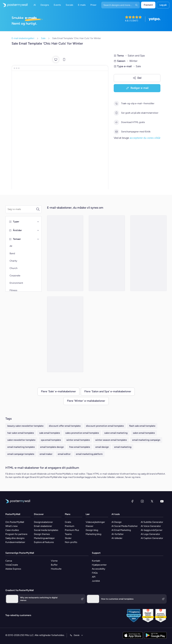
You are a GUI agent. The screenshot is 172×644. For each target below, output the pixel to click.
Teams (68, 534)
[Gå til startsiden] (14, 5)
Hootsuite (56, 569)
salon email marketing (116, 433)
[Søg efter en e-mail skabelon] (22, 209)
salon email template (144, 433)
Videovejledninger (95, 522)
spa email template (51, 440)
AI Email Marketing (121, 530)
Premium (70, 526)
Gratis (68, 522)
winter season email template (111, 440)
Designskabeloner (43, 522)
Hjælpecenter (99, 565)
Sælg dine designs (15, 538)
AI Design (117, 522)
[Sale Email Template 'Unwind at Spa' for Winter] (65, 334)
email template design (52, 447)
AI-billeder (117, 538)
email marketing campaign (146, 440)
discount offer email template (65, 426)
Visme (54, 561)
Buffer (54, 565)
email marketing (123, 447)
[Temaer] (38, 239)
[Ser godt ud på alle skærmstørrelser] (116, 113)
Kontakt (96, 561)
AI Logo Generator (150, 534)
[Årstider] (38, 230)
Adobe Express (13, 569)
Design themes (42, 534)
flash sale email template (142, 426)
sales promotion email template (82, 433)
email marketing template (21, 447)
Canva (9, 561)
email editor (64, 454)
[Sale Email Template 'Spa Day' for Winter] (107, 253)
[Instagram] (142, 501)
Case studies (12, 530)
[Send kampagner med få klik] (116, 132)
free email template (80, 447)
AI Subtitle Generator (152, 522)
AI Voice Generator (151, 526)
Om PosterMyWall (15, 522)
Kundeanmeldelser (15, 542)
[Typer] (38, 222)
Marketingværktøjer (44, 538)
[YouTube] (162, 501)
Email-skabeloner (43, 526)
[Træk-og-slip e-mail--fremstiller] (116, 104)
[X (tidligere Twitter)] (152, 501)
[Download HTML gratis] (116, 122)
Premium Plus (72, 530)
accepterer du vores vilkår (145, 138)
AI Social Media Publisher (125, 526)
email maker (46, 454)
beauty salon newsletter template (25, 426)
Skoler (68, 538)
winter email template (78, 440)
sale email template (50, 433)
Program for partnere (16, 534)
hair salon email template (21, 433)
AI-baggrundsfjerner (152, 530)
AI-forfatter (118, 534)
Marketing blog (93, 534)
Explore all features (44, 542)
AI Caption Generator (152, 538)
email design (102, 447)
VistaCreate (12, 565)
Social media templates (46, 530)
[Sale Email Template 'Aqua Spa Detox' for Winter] (65, 253)
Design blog (92, 530)
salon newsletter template (21, 440)
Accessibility (99, 569)
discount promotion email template (105, 426)
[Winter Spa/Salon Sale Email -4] (148, 253)
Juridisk (96, 581)
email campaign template (21, 454)
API (94, 577)
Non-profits (71, 542)
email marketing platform (89, 454)
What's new (12, 526)
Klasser (90, 526)
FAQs (95, 573)
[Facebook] (132, 501)
